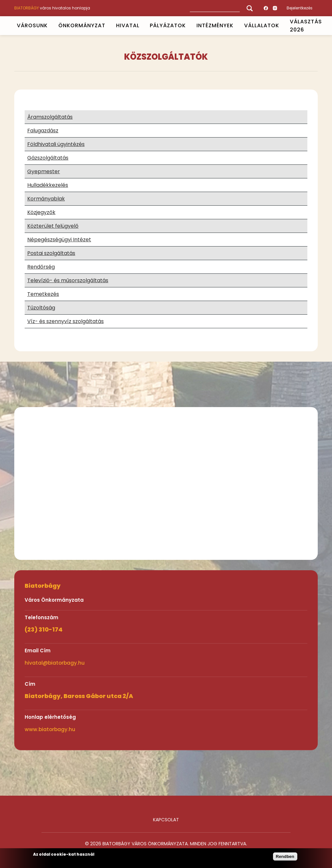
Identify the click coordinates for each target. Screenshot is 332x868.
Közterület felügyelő (53, 226)
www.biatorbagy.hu (50, 729)
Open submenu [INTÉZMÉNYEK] (236, 26)
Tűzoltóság (41, 308)
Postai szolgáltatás (51, 253)
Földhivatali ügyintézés (56, 144)
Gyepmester (44, 171)
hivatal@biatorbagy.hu (55, 663)
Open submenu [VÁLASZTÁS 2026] (325, 26)
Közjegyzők (41, 212)
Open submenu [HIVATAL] (142, 26)
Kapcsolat (166, 820)
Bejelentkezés (300, 8)
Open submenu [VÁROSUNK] (50, 26)
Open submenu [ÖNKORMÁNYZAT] (108, 26)
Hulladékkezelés (48, 185)
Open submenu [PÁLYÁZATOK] (189, 26)
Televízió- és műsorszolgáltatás (68, 280)
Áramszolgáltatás (50, 117)
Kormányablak (46, 199)
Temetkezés (43, 294)
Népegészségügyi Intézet (59, 240)
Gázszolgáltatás (48, 158)
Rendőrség (41, 267)
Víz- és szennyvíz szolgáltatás (65, 321)
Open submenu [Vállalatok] (282, 26)
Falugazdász (43, 131)
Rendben (285, 856)
